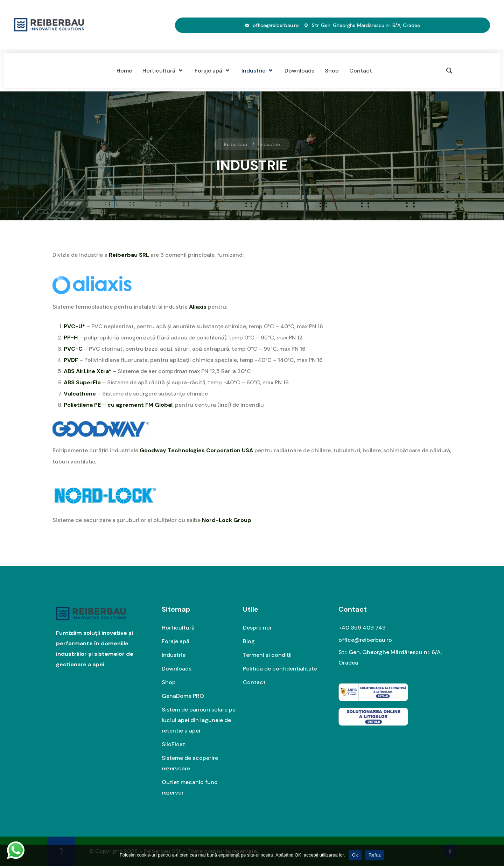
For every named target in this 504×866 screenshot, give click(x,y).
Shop (169, 682)
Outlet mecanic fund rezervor (190, 787)
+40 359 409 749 (362, 628)
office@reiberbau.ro (276, 25)
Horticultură (178, 628)
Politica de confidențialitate (280, 669)
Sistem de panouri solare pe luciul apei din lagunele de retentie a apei (199, 720)
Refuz (375, 855)
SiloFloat (173, 744)
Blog (249, 641)
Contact (254, 682)
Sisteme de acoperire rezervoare (190, 763)
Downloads (177, 669)
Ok (355, 855)
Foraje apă (176, 641)
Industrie (174, 655)
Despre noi (257, 628)
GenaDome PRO (183, 696)
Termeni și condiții (267, 655)
